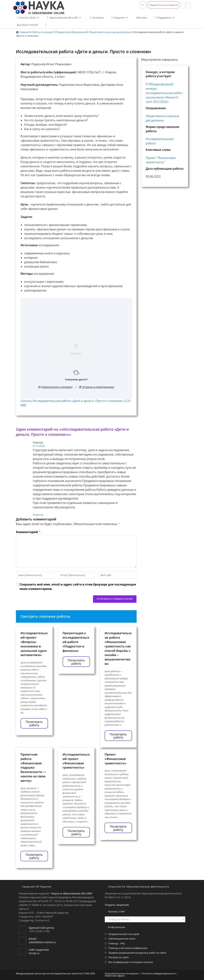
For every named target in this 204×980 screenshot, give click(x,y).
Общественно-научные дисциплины (110, 32)
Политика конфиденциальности (158, 973)
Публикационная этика (122, 939)
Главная (22, 32)
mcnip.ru (34, 953)
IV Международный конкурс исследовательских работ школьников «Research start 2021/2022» (164, 93)
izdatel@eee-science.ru (42, 942)
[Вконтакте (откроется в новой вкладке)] (183, 5)
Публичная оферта (115, 976)
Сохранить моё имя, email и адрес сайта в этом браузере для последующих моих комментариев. (78, 587)
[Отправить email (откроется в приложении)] (188, 5)
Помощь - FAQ (117, 943)
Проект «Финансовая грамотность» (115, 759)
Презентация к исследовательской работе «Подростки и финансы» (76, 642)
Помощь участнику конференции (128, 948)
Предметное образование (71, 32)
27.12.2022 (39, 446)
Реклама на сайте (119, 957)
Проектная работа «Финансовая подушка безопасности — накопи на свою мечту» (33, 767)
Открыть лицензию (117, 905)
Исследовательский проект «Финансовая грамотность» (76, 761)
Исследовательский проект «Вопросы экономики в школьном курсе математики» (34, 644)
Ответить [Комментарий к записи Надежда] (38, 515)
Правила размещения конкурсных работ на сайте (137, 953)
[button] (163, 5)
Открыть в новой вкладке (97, 387)
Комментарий (28, 532)
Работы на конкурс (42, 32)
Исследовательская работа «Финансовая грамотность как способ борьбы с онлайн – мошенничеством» (118, 648)
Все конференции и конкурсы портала (131, 962)
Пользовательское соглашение (122, 973)
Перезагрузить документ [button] (55, 387)
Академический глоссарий (124, 934)
